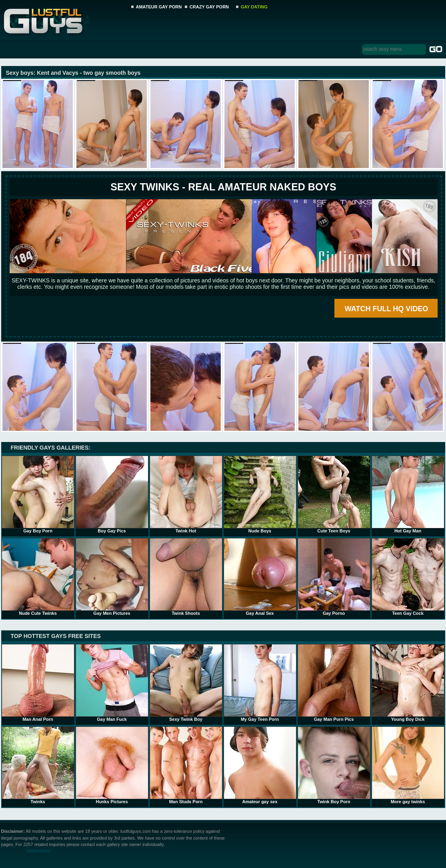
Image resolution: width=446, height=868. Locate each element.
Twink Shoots (186, 577)
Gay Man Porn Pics (334, 683)
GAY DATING (254, 7)
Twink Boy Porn (334, 765)
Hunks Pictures (112, 765)
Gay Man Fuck (112, 683)
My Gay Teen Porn (260, 683)
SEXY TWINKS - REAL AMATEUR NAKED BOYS (223, 187)
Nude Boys (260, 494)
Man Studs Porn (186, 765)
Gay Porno (334, 577)
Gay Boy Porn (38, 494)
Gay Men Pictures (112, 577)
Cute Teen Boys (334, 494)
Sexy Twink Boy (186, 683)
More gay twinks (408, 765)
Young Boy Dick (408, 683)
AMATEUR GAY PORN (159, 7)
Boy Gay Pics (112, 494)
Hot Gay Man (408, 494)
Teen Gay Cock (408, 577)
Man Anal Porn (38, 683)
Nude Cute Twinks (38, 577)
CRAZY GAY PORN (209, 7)
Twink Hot (186, 494)
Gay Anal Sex (260, 577)
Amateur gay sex (260, 765)
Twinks (38, 765)
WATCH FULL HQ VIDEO (386, 309)
